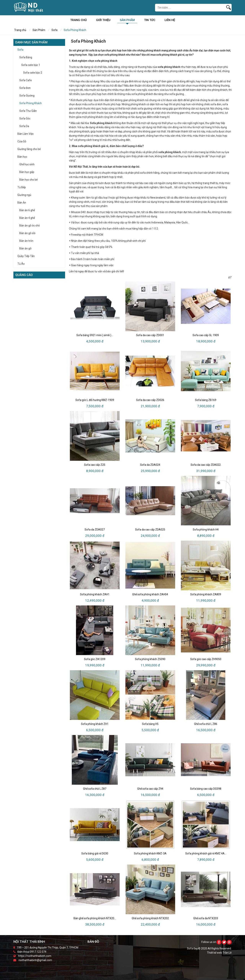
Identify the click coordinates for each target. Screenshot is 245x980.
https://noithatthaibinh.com (35, 956)
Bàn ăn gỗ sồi (27, 233)
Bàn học (22, 157)
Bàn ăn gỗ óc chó (30, 226)
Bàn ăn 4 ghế (27, 218)
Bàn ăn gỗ (25, 248)
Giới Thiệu (103, 21)
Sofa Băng (26, 57)
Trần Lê (227, 953)
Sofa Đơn (25, 88)
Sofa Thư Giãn (28, 111)
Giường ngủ (24, 195)
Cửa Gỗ (22, 141)
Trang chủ (78, 21)
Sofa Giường (27, 96)
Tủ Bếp (22, 187)
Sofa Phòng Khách (31, 103)
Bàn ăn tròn (26, 241)
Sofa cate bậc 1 (31, 65)
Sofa (54, 30)
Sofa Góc (25, 118)
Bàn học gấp (27, 172)
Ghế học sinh (27, 164)
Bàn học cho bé (29, 180)
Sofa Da (24, 126)
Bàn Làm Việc (26, 134)
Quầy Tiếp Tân (26, 256)
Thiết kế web (215, 953)
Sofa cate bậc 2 (33, 73)
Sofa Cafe (26, 80)
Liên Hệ (170, 21)
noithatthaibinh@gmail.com (35, 960)
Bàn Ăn (22, 203)
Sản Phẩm (127, 21)
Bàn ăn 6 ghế (27, 210)
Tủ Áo (21, 264)
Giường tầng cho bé (29, 149)
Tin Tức (150, 21)
